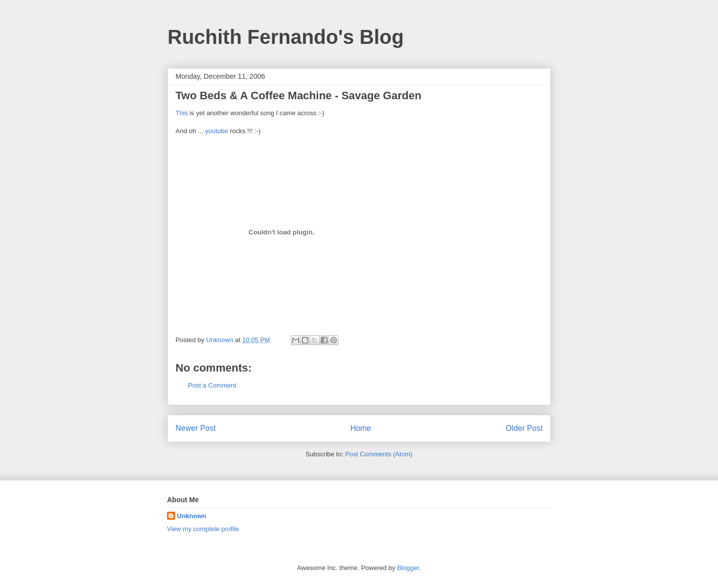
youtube (216, 131)
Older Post (524, 428)
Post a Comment (212, 385)
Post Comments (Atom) (379, 454)
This (182, 113)
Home (361, 428)
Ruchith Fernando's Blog (286, 37)
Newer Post (196, 428)
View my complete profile (203, 529)
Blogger (408, 568)
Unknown (192, 516)
